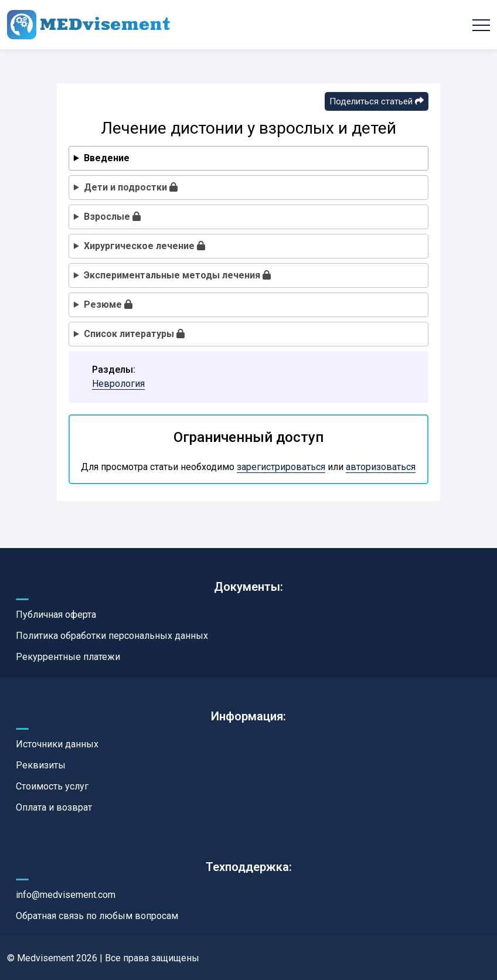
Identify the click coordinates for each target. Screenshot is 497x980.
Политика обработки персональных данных (112, 636)
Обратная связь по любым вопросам (97, 916)
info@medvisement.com (66, 895)
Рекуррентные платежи (68, 657)
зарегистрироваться (281, 467)
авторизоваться (381, 467)
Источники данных (57, 744)
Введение (107, 158)
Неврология (118, 384)
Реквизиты (41, 765)
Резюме (108, 304)
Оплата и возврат (54, 807)
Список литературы (134, 334)
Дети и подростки (131, 187)
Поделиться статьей (377, 101)
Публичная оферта (56, 615)
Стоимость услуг (52, 786)
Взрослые (112, 217)
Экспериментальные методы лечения (177, 275)
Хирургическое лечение (144, 246)
